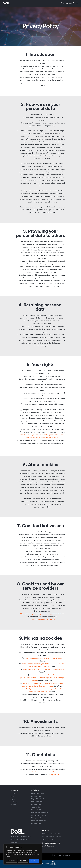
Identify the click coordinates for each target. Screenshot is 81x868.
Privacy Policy (55, 855)
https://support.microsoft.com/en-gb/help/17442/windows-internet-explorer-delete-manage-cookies (42, 678)
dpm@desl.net (54, 775)
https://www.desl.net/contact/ (42, 772)
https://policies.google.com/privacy (42, 619)
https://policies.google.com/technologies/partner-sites (41, 614)
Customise (11, 861)
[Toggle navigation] (77, 3)
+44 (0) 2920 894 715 (52, 843)
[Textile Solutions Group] (53, 863)
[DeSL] (25, 831)
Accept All (34, 861)
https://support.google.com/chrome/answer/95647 (44, 658)
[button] (68, 3)
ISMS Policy (67, 855)
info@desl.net (49, 846)
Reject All (23, 861)
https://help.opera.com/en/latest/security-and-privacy (44, 669)
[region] (23, 854)
